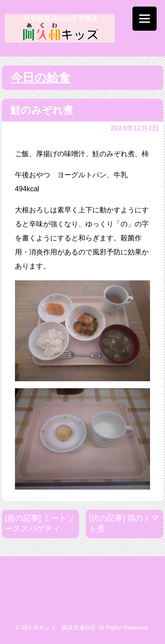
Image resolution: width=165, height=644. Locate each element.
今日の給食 (40, 78)
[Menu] (145, 19)
